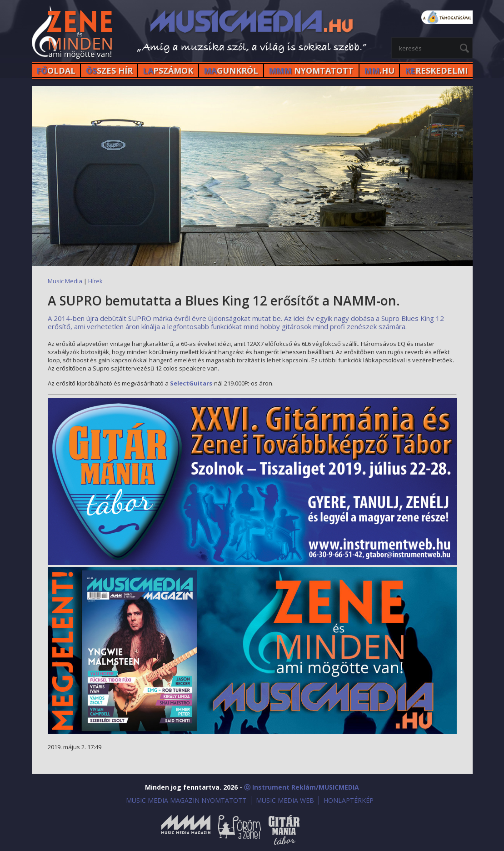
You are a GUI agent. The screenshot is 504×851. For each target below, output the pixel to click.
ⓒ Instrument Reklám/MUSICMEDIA (302, 787)
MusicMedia (73, 33)
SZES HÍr (109, 70)
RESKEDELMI (436, 70)
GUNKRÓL (231, 70)
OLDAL (56, 70)
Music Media (65, 281)
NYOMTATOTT (311, 70)
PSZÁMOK (168, 70)
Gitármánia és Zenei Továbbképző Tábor (284, 830)
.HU (379, 70)
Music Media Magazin (186, 830)
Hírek (95, 281)
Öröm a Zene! (240, 830)
